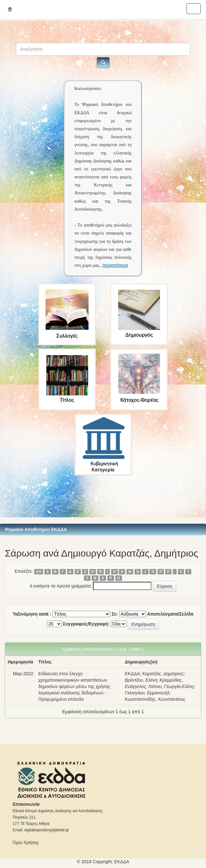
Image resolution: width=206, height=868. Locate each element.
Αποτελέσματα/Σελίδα (170, 614)
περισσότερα (115, 265)
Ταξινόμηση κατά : (32, 614)
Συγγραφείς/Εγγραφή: (86, 624)
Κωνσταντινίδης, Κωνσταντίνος (155, 699)
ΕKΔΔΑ (122, 862)
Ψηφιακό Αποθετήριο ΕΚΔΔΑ (36, 529)
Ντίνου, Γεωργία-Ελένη (171, 686)
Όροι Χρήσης (26, 842)
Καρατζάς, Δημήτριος (163, 674)
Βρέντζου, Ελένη (141, 680)
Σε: (115, 614)
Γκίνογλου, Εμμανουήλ (147, 693)
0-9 (38, 572)
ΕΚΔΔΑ (132, 674)
